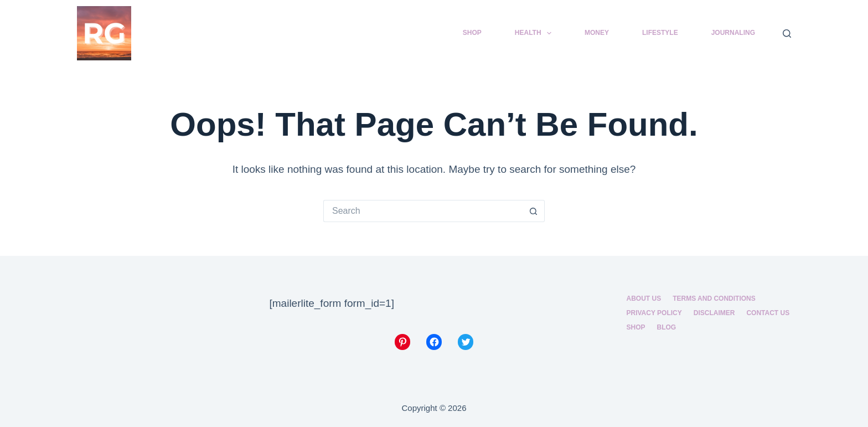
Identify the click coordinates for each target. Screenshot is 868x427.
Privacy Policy (654, 313)
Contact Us (768, 313)
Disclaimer (714, 313)
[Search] (787, 34)
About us (644, 299)
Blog (667, 327)
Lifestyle (660, 33)
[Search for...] (423, 211)
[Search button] (534, 211)
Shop (472, 33)
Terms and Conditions (714, 299)
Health (535, 33)
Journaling (733, 33)
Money (597, 33)
